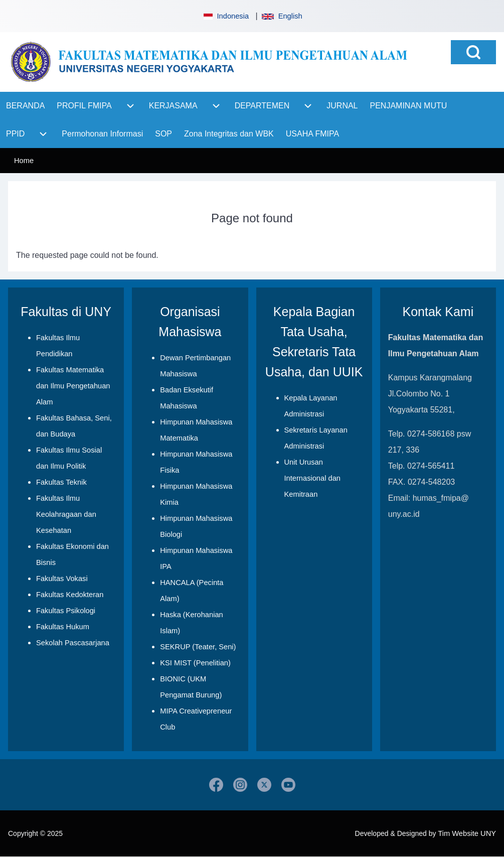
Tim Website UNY (467, 833)
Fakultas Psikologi (66, 611)
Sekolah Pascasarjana (73, 643)
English (282, 16)
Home (24, 161)
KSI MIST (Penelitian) (195, 663)
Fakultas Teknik (61, 482)
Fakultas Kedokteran (70, 595)
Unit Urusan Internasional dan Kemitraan (312, 478)
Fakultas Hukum (63, 627)
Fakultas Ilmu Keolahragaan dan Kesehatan (66, 514)
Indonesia (225, 16)
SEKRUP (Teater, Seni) (198, 647)
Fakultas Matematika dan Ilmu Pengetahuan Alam (73, 386)
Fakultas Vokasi (62, 579)
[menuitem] (25, 106)
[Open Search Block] (473, 52)
